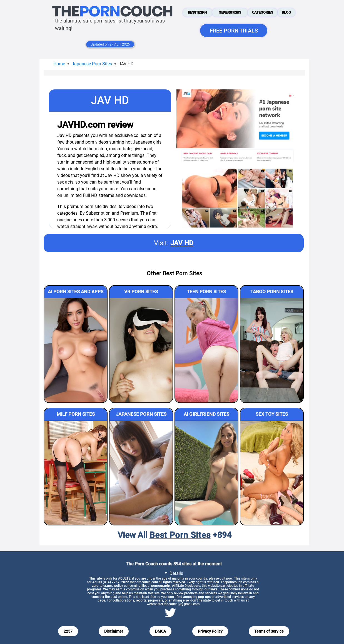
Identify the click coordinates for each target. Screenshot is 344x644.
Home (59, 64)
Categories (263, 12)
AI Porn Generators (230, 12)
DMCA (160, 631)
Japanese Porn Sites (92, 64)
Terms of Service (269, 631)
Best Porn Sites (197, 12)
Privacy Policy (210, 631)
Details (173, 573)
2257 (68, 631)
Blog (286, 12)
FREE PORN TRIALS (234, 31)
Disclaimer (114, 631)
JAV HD (182, 243)
